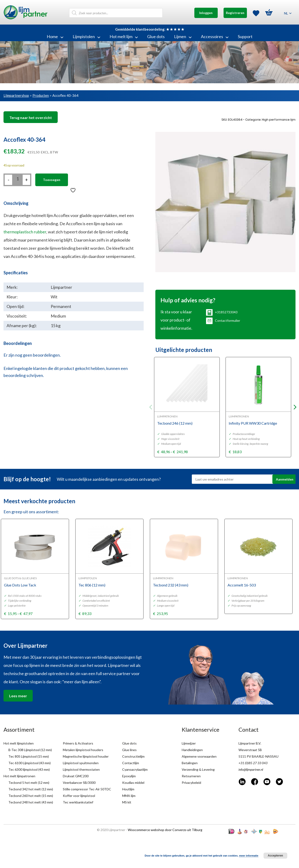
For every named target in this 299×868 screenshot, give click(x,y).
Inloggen (206, 13)
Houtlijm (128, 789)
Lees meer (18, 696)
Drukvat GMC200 (76, 776)
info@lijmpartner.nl (251, 769)
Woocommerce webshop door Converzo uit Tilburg (165, 830)
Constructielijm (133, 756)
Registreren (235, 13)
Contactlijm (131, 763)
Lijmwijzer (189, 743)
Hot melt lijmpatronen (19, 776)
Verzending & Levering (198, 769)
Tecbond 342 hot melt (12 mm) (31, 789)
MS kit (127, 802)
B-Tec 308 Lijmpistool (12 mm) (30, 750)
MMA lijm (129, 796)
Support (245, 36)
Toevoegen (52, 180)
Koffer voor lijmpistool (79, 796)
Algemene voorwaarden (199, 756)
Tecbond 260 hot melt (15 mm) (31, 796)
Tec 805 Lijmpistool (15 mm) (29, 756)
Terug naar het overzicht (31, 118)
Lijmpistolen (86, 36)
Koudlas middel (133, 783)
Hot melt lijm (124, 36)
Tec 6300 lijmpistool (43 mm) (29, 769)
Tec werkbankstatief (78, 802)
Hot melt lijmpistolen (19, 743)
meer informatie (249, 856)
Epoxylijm (129, 776)
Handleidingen (192, 750)
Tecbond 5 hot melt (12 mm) (29, 783)
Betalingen (190, 763)
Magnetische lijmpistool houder (86, 756)
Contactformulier (223, 320)
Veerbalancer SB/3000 (79, 783)
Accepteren (275, 856)
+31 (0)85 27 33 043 (253, 763)
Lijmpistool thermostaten (81, 769)
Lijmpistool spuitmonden (81, 763)
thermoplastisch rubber (25, 232)
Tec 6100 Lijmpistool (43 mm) (30, 763)
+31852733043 (222, 312)
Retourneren (191, 776)
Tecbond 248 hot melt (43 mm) (31, 802)
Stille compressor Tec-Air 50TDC (87, 789)
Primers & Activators (78, 743)
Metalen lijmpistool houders (83, 750)
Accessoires (215, 36)
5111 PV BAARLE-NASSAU (258, 756)
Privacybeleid (191, 783)
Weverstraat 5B (250, 750)
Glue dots (156, 36)
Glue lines (129, 750)
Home (55, 36)
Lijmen (183, 36)
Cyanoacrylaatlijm (135, 769)
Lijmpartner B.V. (250, 743)
